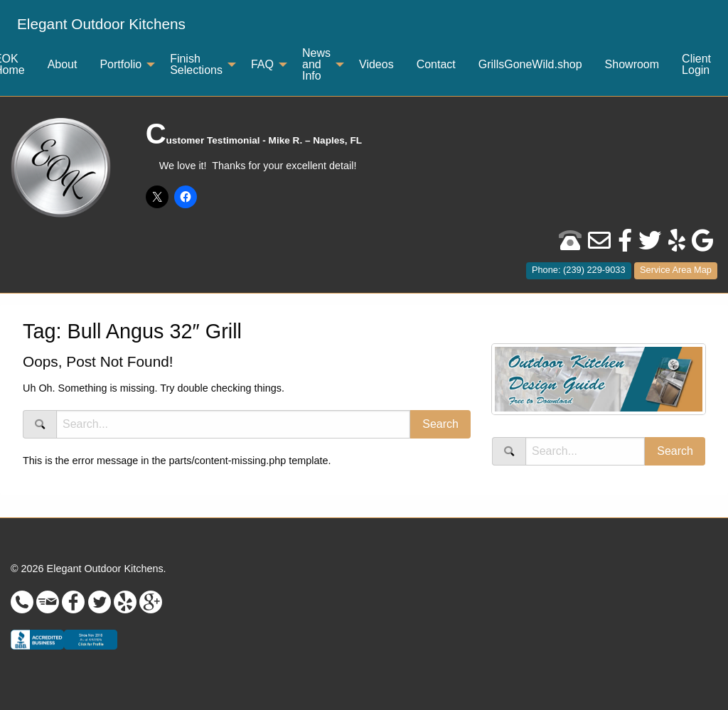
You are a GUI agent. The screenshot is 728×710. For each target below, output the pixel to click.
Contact (436, 64)
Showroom (632, 64)
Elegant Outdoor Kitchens (101, 24)
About (63, 64)
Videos (376, 64)
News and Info (316, 64)
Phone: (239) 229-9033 (579, 270)
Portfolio (121, 64)
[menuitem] (101, 25)
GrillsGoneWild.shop (530, 64)
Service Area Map (676, 270)
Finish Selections (196, 64)
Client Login (696, 64)
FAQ (262, 64)
